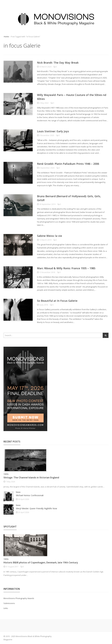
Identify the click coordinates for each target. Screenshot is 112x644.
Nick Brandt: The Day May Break (58, 63)
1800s (6, 474)
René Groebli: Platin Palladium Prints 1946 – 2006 (68, 164)
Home (6, 37)
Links (6, 608)
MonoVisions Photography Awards (19, 598)
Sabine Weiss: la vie (50, 236)
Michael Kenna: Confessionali (30, 495)
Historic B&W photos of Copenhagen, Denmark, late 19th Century (41, 562)
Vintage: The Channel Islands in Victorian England (31, 478)
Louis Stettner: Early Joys (53, 131)
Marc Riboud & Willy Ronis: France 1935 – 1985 (66, 268)
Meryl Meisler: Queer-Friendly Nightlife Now (36, 508)
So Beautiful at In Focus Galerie (57, 301)
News (18, 492)
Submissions (9, 603)
